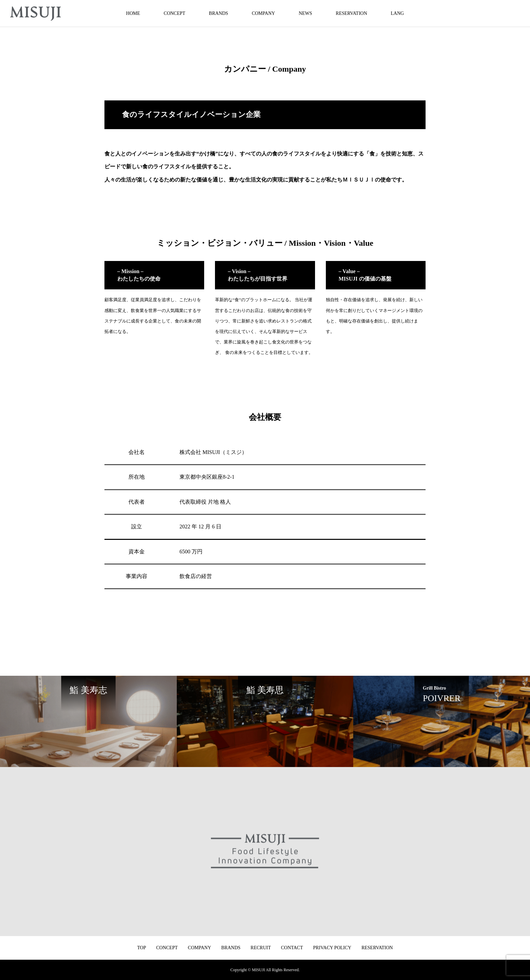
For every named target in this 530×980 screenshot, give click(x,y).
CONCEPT (174, 13)
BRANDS (219, 13)
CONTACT (292, 948)
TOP (142, 948)
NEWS (306, 13)
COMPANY (263, 13)
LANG (397, 13)
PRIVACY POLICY (332, 948)
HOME (133, 13)
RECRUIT (261, 948)
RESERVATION (351, 13)
